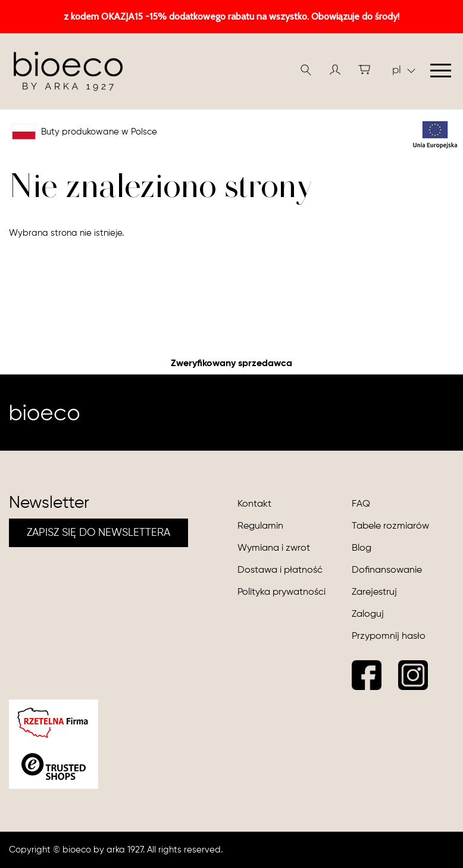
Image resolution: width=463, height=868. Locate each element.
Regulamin (260, 526)
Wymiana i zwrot (274, 548)
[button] (335, 70)
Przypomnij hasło (389, 636)
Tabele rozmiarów (390, 526)
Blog (362, 548)
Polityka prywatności (281, 592)
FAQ (361, 504)
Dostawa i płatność (280, 570)
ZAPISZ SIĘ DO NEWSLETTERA (98, 533)
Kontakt (254, 504)
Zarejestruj (374, 592)
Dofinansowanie (387, 570)
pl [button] (404, 70)
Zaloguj (368, 614)
